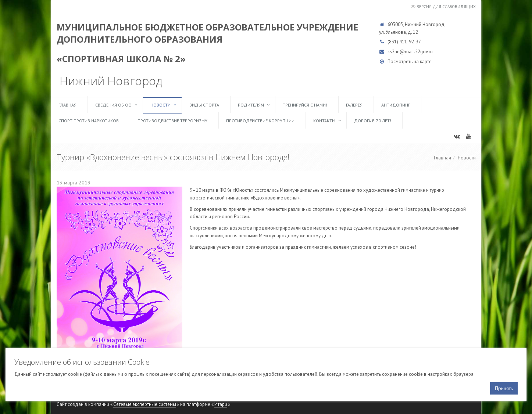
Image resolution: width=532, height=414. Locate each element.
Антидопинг (396, 105)
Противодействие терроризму (172, 121)
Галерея (354, 105)
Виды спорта (204, 105)
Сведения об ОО (113, 105)
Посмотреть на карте (410, 62)
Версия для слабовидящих (446, 7)
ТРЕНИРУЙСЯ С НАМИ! (305, 105)
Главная (67, 105)
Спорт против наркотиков (89, 121)
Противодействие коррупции (260, 121)
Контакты (324, 121)
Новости (160, 105)
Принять (504, 388)
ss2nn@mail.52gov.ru (410, 52)
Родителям (251, 105)
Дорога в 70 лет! (373, 121)
